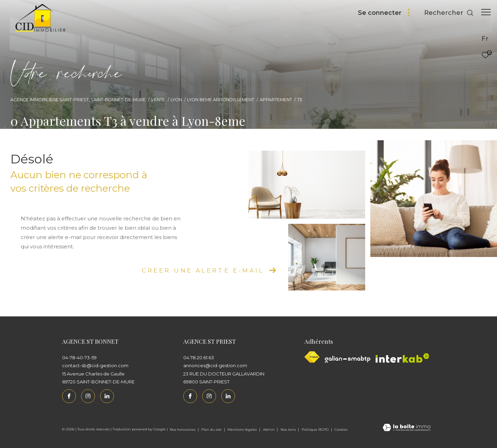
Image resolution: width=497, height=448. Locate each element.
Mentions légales (243, 430)
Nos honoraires (183, 430)
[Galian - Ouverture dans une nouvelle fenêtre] (348, 359)
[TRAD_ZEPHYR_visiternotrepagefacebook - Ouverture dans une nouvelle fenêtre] (69, 396)
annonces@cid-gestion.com (215, 365)
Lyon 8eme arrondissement (221, 100)
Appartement (276, 100)
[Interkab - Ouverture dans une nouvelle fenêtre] (402, 358)
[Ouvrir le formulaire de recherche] (446, 13)
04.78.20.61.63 (199, 358)
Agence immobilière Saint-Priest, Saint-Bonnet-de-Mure (78, 100)
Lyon (176, 100)
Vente (158, 100)
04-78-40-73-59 (79, 358)
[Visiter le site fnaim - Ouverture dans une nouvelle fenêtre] (312, 357)
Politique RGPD (315, 430)
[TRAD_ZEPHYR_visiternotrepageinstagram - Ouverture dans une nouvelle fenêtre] (88, 396)
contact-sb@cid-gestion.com (95, 365)
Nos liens (289, 430)
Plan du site (212, 430)
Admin (269, 430)
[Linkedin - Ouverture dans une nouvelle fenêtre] (107, 396)
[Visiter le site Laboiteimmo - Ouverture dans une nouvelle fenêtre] (407, 428)
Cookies (341, 430)
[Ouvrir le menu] (486, 12)
